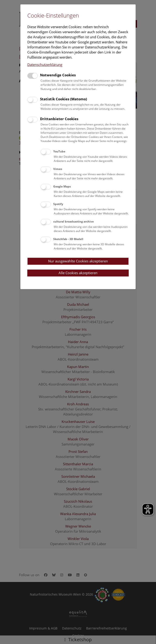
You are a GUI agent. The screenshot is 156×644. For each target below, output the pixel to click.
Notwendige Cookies (58, 75)
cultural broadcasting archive (73, 221)
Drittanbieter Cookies (59, 119)
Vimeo (58, 169)
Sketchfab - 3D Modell (68, 239)
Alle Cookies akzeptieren (78, 273)
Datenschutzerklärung (45, 65)
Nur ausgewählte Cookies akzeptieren (78, 261)
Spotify (58, 204)
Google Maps (62, 186)
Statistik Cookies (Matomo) (64, 99)
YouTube (59, 151)
